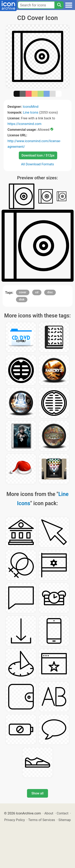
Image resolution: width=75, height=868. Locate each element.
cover (23, 292)
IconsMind (31, 107)
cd (37, 292)
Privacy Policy (14, 820)
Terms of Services (42, 820)
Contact (62, 813)
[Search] (59, 5)
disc (50, 292)
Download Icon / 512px (38, 155)
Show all (37, 793)
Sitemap (65, 820)
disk (22, 299)
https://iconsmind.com (25, 124)
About (49, 813)
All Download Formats (37, 164)
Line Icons (31, 112)
